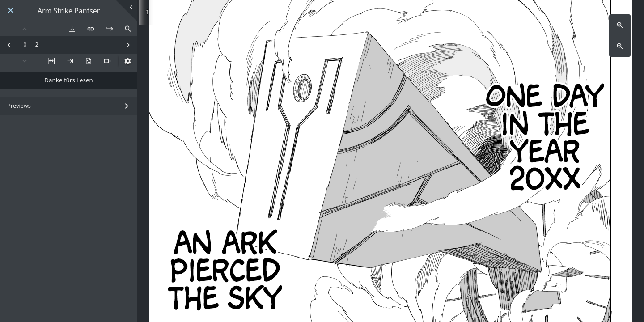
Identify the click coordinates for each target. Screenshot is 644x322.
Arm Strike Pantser (69, 11)
